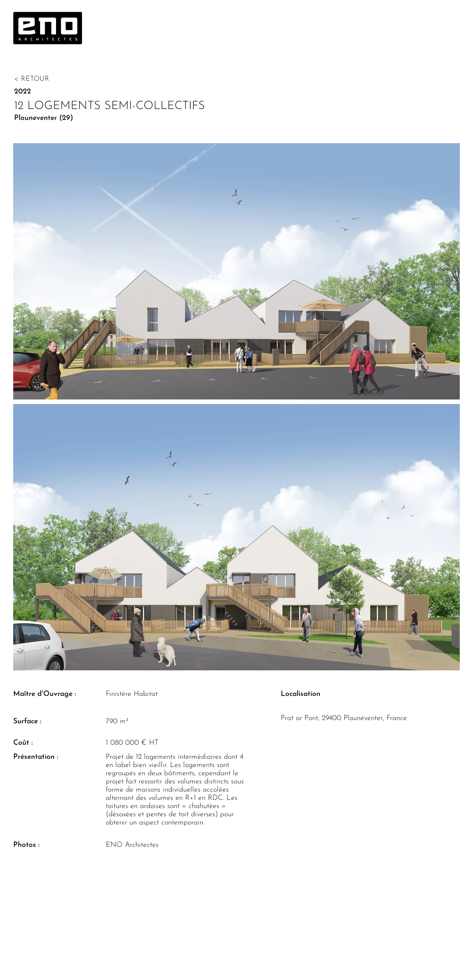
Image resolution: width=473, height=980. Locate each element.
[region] (52, 31)
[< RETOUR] (60, 79)
